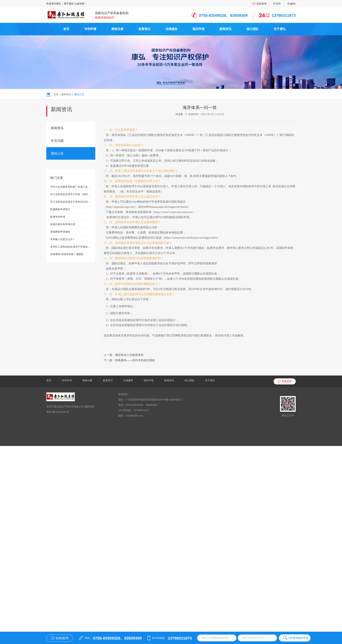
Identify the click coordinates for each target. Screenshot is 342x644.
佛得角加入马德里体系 (129, 355)
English (292, 4)
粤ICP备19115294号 (58, 412)
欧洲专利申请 (58, 217)
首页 (66, 29)
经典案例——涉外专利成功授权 (135, 360)
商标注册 (117, 29)
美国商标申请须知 (60, 232)
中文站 (277, 4)
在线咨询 (261, 4)
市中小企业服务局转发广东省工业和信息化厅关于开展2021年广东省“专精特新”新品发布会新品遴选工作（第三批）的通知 (71, 187)
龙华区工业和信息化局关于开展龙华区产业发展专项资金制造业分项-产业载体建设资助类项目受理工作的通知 (71, 247)
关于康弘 (280, 29)
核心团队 (253, 29)
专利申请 (90, 29)
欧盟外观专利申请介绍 (63, 224)
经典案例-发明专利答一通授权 (67, 254)
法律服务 (172, 29)
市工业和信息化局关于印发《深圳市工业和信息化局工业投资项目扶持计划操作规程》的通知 (71, 194)
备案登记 (144, 29)
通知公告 (79, 94)
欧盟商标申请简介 (60, 209)
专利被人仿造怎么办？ (63, 239)
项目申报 (198, 29)
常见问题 (57, 141)
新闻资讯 (226, 29)
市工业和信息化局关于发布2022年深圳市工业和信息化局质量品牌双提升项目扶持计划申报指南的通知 (71, 202)
